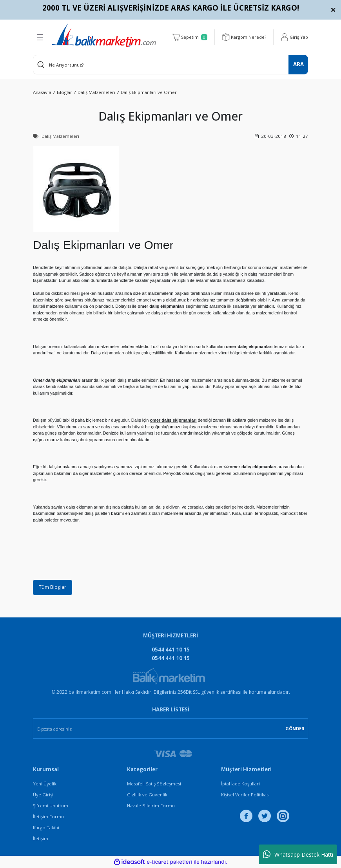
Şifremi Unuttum (51, 806)
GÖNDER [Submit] (295, 729)
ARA (298, 64)
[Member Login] (294, 37)
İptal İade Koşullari (240, 784)
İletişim (41, 839)
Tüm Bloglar (53, 587)
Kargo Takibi (46, 828)
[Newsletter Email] (170, 729)
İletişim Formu (48, 817)
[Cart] (189, 37)
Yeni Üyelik (45, 784)
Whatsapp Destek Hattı (298, 854)
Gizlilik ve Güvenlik (147, 795)
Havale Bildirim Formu (151, 806)
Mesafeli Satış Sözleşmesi (154, 784)
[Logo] (104, 35)
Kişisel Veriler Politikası (245, 795)
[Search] (170, 65)
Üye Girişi (43, 795)
